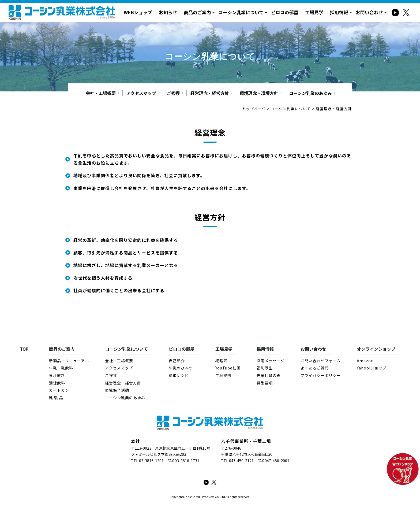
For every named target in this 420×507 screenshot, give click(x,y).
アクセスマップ (141, 93)
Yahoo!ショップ (372, 368)
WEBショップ (149, 12)
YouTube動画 (228, 368)
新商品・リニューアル (69, 360)
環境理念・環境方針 (259, 93)
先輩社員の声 (269, 375)
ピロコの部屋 (289, 12)
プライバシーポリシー (321, 375)
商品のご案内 (206, 12)
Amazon (365, 360)
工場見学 (317, 12)
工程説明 (223, 375)
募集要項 (265, 383)
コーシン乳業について (247, 12)
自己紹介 (177, 360)
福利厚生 (265, 368)
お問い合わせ (370, 12)
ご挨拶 (173, 93)
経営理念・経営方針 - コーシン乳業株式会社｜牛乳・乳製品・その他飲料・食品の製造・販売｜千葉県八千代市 (62, 12)
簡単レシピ (179, 375)
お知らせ (178, 12)
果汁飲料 (57, 375)
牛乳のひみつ (181, 368)
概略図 (221, 360)
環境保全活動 (117, 390)
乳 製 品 (56, 397)
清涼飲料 (57, 383)
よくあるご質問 (315, 368)
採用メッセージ (271, 360)
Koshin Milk (194, 496)
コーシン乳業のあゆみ (310, 93)
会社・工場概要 (101, 93)
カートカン (59, 390)
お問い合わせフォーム (321, 360)
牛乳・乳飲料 (61, 368)
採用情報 (341, 12)
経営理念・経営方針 (210, 93)
